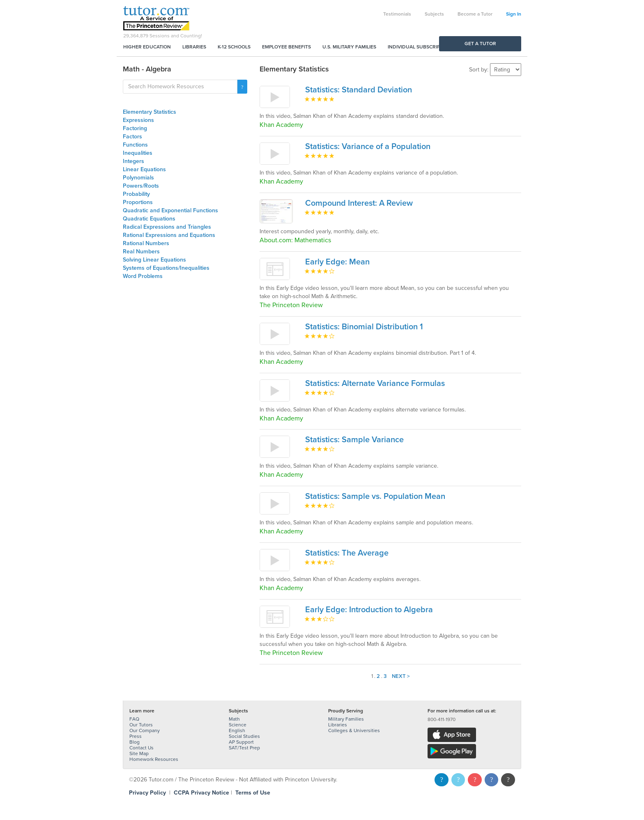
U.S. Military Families (349, 47)
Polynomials (138, 178)
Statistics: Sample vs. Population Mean (375, 496)
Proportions (138, 202)
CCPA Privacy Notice (201, 793)
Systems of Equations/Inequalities (166, 268)
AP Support (241, 742)
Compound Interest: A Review (359, 203)
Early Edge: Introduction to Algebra (369, 610)
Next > (401, 676)
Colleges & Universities (354, 730)
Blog (135, 742)
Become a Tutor (475, 14)
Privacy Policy (147, 793)
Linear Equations (144, 169)
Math (234, 719)
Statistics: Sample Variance (354, 440)
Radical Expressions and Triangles (167, 227)
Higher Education (147, 47)
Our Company (145, 730)
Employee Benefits (286, 47)
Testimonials (397, 14)
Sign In (514, 14)
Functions (135, 145)
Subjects (434, 14)
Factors (132, 137)
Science (238, 725)
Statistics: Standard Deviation (359, 90)
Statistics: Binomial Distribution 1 (364, 327)
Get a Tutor (480, 44)
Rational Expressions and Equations (169, 235)
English (237, 730)
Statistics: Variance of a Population (368, 147)
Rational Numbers (146, 243)
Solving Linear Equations (154, 260)
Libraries (194, 47)
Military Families (346, 719)
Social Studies (244, 736)
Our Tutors (141, 725)
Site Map (139, 753)
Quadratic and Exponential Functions (170, 210)
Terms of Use (253, 793)
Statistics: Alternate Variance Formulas (375, 384)
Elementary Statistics (149, 112)
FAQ (134, 719)
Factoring (135, 128)
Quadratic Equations (149, 219)
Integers (133, 161)
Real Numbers (141, 252)
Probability (136, 194)
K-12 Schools (234, 47)
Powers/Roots (141, 186)
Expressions (138, 120)
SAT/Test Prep (244, 748)
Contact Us (141, 748)
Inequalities (138, 153)
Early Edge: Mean (337, 262)
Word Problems (143, 276)
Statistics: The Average (347, 553)
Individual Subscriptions (421, 47)
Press (136, 736)
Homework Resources (154, 759)
